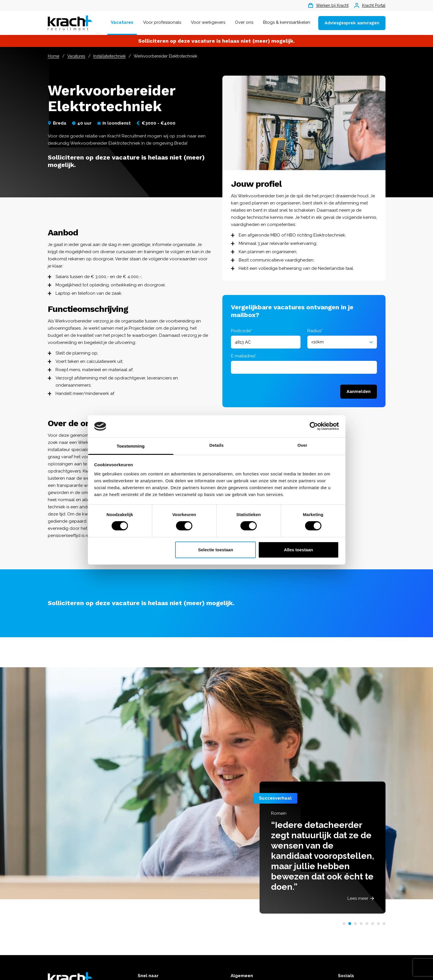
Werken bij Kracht (328, 5)
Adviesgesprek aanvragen (352, 23)
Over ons (244, 22)
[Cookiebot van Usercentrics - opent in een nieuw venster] (314, 426)
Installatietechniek (109, 56)
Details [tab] (217, 445)
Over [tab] (302, 445)
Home (54, 56)
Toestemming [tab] (131, 446)
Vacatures (122, 22)
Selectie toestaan (216, 550)
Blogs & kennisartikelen (287, 22)
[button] (344, 924)
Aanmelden (359, 391)
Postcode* (242, 331)
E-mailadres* (244, 356)
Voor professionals (162, 22)
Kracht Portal (370, 5)
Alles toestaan (298, 550)
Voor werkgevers (208, 22)
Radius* (315, 331)
